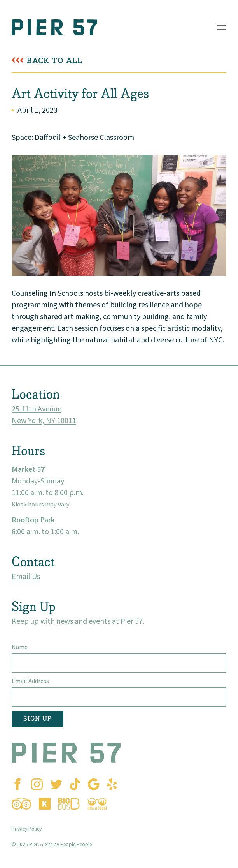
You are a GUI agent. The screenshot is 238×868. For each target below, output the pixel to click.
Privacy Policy (27, 829)
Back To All (55, 61)
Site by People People (68, 844)
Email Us (26, 577)
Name (20, 647)
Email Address (30, 681)
